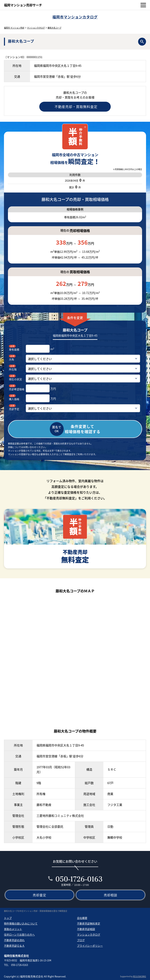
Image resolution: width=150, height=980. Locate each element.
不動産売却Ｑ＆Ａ (14, 946)
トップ (8, 918)
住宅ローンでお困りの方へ (19, 934)
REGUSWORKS (139, 976)
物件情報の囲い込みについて (21, 923)
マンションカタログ (36, 28)
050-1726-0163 (79, 879)
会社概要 (82, 918)
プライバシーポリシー (90, 946)
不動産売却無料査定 (89, 923)
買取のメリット (13, 929)
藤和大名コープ (54, 28)
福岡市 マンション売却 (14, 28)
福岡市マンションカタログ (75, 17)
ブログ (81, 940)
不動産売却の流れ (14, 940)
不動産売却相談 (86, 929)
